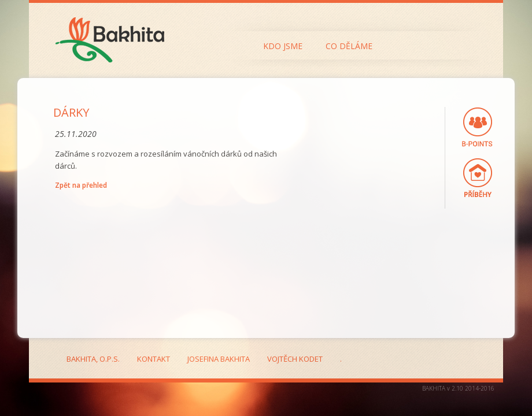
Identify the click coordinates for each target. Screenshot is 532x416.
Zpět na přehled (81, 185)
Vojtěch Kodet (295, 359)
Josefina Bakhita (219, 359)
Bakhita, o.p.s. (93, 359)
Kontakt (154, 359)
